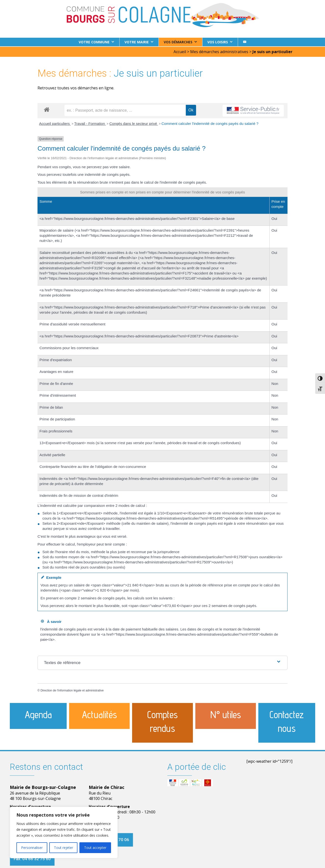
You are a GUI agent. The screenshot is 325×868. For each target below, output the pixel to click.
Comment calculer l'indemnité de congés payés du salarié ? (210, 123)
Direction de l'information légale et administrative (72, 690)
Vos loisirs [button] (218, 42)
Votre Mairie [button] (137, 42)
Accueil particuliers (55, 123)
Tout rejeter (63, 848)
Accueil (180, 51)
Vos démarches (178, 42)
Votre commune (94, 42)
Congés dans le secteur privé (134, 123)
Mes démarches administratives (219, 51)
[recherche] (125, 110)
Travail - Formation (90, 123)
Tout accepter (95, 848)
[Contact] (245, 42)
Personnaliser (32, 848)
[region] (64, 832)
